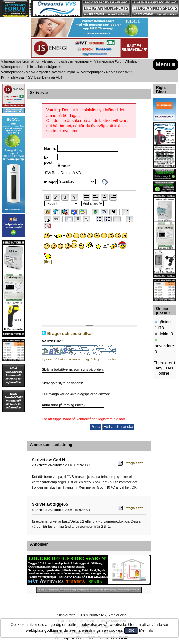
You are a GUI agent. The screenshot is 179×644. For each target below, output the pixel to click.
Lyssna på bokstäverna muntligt (66, 359)
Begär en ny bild (105, 359)
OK (131, 630)
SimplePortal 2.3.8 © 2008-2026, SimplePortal (92, 615)
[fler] (48, 262)
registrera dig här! (112, 419)
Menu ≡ (166, 64)
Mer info (146, 630)
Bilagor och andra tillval (70, 334)
